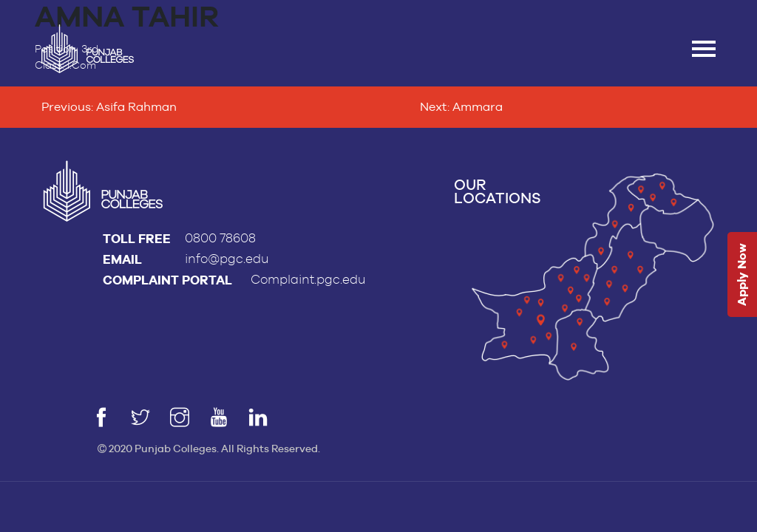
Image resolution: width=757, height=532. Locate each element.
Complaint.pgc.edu (308, 280)
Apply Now (742, 275)
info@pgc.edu (227, 259)
